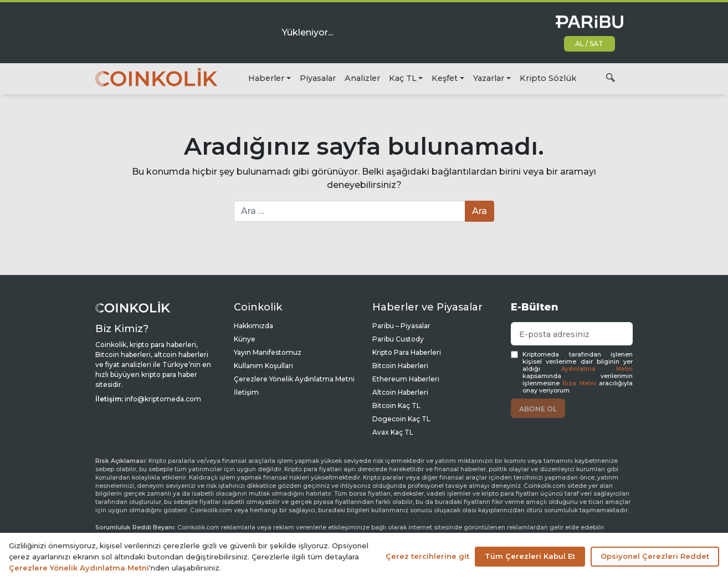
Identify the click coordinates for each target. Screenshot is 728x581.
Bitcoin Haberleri (400, 366)
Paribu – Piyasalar (401, 326)
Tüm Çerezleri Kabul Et (530, 556)
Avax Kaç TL (393, 432)
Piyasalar (318, 78)
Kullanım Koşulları (263, 366)
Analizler (362, 78)
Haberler (266, 78)
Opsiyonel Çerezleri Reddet (655, 556)
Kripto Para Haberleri (407, 352)
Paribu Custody (398, 339)
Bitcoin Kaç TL (396, 406)
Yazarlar (489, 78)
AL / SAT (589, 44)
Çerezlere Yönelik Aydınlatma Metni (294, 379)
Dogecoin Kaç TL (401, 419)
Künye (245, 339)
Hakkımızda (253, 326)
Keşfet (445, 78)
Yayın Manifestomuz (268, 352)
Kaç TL (403, 78)
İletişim (246, 392)
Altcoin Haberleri (400, 392)
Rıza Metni (579, 383)
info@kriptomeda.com (163, 399)
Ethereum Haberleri (406, 379)
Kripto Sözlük (548, 78)
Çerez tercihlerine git (427, 556)
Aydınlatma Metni (597, 369)
